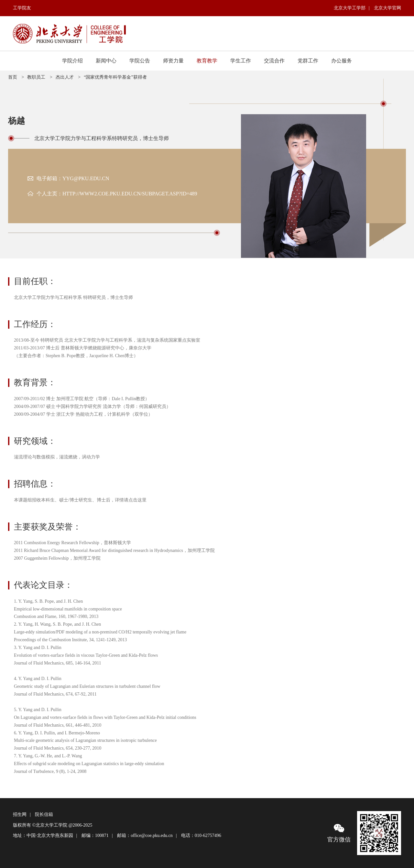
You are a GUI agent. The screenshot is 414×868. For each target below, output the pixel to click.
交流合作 (274, 61)
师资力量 (173, 61)
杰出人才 (65, 77)
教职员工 (36, 77)
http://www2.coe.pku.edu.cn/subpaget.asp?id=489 (130, 194)
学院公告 (140, 61)
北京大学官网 (387, 8)
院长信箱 (44, 814)
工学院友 (22, 8)
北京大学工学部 (350, 8)
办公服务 (342, 61)
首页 (13, 77)
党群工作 (308, 61)
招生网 (20, 814)
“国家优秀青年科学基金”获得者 (115, 77)
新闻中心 (106, 61)
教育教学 (207, 61)
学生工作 (241, 61)
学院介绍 (72, 61)
